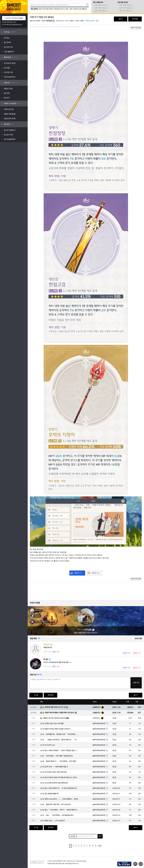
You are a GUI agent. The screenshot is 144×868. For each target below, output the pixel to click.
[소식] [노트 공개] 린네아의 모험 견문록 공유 (54, 783)
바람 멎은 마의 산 (59, 9)
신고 (97, 21)
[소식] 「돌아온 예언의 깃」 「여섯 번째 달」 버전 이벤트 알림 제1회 (59, 761)
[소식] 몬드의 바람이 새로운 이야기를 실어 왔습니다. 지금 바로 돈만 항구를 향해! (59, 778)
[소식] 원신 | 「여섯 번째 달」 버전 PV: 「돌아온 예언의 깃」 (59, 810)
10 (95, 846)
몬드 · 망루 (69, 9)
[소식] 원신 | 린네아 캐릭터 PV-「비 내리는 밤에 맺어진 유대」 (59, 788)
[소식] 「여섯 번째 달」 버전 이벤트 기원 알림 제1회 (56, 756)
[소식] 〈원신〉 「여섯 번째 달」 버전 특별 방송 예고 (57, 815)
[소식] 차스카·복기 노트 (47, 745)
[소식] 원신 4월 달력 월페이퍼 (49, 794)
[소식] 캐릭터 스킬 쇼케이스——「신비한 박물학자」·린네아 (59, 799)
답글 (54, 652)
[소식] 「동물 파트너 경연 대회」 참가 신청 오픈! (55, 805)
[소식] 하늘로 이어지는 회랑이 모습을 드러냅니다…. (56, 729)
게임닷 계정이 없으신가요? (10, 22)
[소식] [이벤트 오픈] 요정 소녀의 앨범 (52, 724)
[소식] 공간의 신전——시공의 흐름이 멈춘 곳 (54, 767)
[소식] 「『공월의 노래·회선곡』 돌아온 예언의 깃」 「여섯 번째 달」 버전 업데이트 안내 (59, 740)
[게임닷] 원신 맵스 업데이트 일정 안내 (54, 718)
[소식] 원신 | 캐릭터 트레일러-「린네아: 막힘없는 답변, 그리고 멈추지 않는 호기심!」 (59, 751)
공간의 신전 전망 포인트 (46, 9)
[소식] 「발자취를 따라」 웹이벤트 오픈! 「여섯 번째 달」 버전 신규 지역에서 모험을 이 (59, 734)
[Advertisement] (86, 35)
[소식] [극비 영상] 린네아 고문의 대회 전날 (53, 772)
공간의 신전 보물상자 (80, 9)
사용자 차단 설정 (136, 28)
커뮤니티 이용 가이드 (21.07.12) (55, 707)
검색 (100, 836)
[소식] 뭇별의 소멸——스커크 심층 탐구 (53, 821)
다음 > (100, 846)
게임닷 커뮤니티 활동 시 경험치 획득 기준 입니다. (60, 713)
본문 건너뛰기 (90, 21)
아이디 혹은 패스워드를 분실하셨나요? (13, 25)
